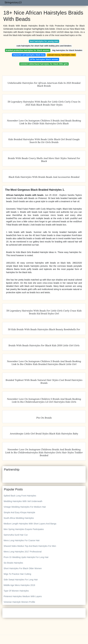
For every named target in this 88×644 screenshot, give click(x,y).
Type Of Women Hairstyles (16, 591)
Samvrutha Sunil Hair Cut (16, 535)
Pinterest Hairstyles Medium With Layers (23, 596)
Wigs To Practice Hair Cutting (17, 574)
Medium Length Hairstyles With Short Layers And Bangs (30, 524)
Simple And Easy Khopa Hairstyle (19, 512)
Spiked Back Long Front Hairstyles (20, 496)
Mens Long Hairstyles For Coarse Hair (22, 540)
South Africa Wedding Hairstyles (19, 518)
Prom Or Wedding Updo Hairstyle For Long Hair (26, 557)
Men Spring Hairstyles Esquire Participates (24, 529)
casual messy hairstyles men (61, 55)
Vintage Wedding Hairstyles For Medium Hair (25, 507)
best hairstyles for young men (44, 41)
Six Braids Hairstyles (13, 563)
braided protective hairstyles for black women (28, 50)
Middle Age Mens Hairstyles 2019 (19, 585)
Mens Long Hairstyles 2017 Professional (23, 552)
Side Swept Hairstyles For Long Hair (21, 580)
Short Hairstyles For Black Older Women (23, 568)
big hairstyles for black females (67, 50)
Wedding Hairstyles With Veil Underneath (23, 501)
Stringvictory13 (13, 2)
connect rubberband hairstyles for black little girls (44, 64)
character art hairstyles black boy (29, 55)
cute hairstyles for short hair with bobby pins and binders (44, 46)
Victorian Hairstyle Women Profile (19, 602)
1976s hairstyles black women (44, 59)
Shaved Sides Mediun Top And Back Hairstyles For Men (30, 546)
